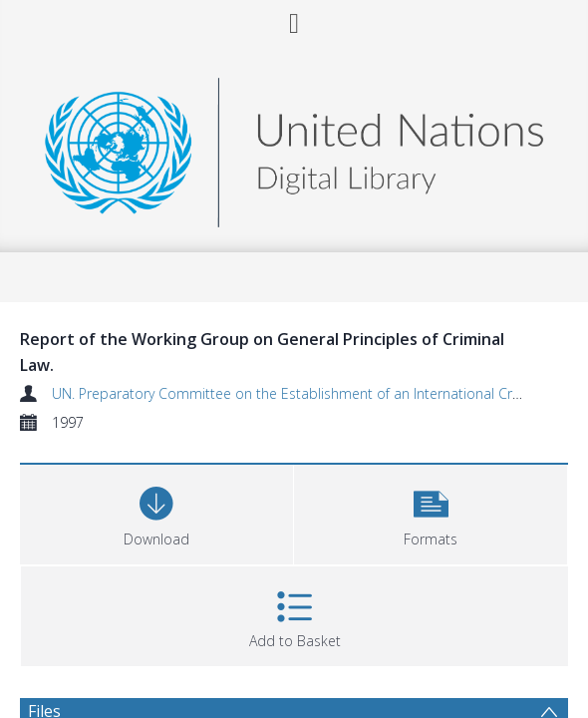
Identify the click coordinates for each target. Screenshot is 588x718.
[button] (431, 512)
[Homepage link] (294, 147)
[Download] (156, 512)
